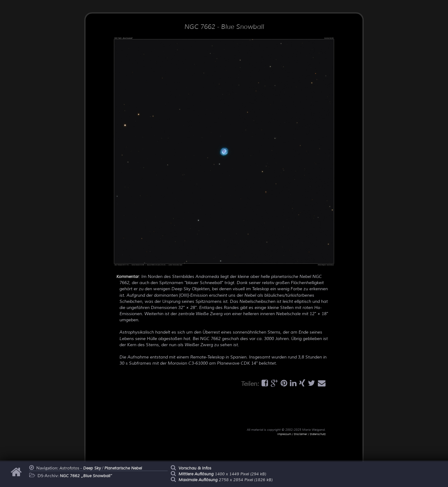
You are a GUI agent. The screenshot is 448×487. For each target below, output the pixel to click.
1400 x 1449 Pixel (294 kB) (222, 474)
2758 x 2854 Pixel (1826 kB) (226, 480)
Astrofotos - (80, 468)
